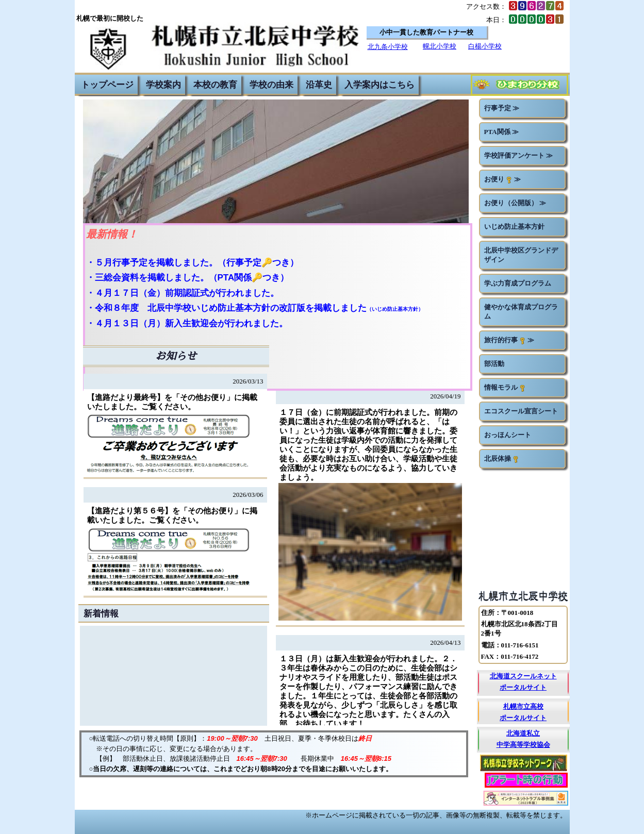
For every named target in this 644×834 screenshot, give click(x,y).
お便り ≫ (502, 179)
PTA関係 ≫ (501, 132)
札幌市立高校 (523, 706)
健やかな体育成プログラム (521, 312)
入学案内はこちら (379, 85)
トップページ (107, 85)
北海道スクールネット (523, 676)
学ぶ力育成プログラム (518, 283)
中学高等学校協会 (523, 745)
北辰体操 (502, 459)
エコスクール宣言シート (521, 411)
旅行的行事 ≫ (509, 340)
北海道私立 (523, 733)
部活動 (494, 364)
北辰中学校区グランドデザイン (521, 255)
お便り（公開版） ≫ (515, 203)
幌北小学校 (440, 46)
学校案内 (163, 85)
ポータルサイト (523, 687)
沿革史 (319, 85)
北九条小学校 (388, 47)
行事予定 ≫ (502, 108)
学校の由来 (271, 85)
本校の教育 (215, 85)
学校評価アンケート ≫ (518, 155)
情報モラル (505, 388)
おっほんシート (508, 435)
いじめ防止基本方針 (514, 227)
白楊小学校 (485, 46)
